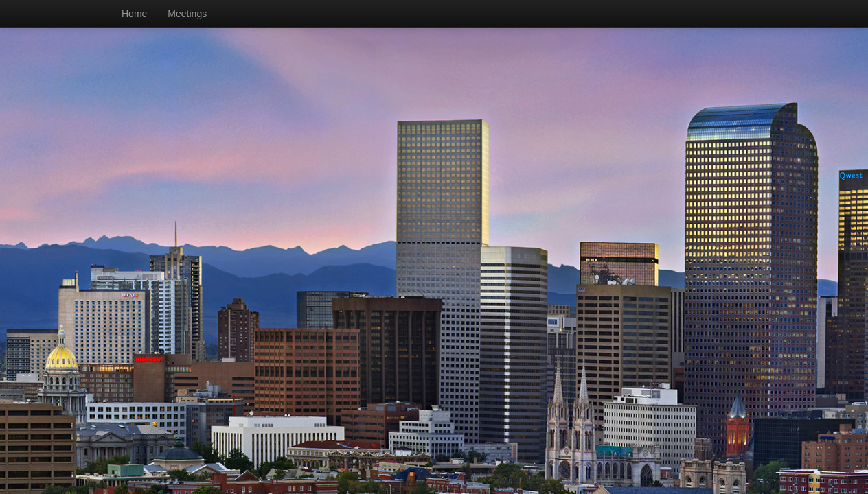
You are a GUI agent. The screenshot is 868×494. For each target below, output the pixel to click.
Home (134, 14)
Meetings (187, 14)
